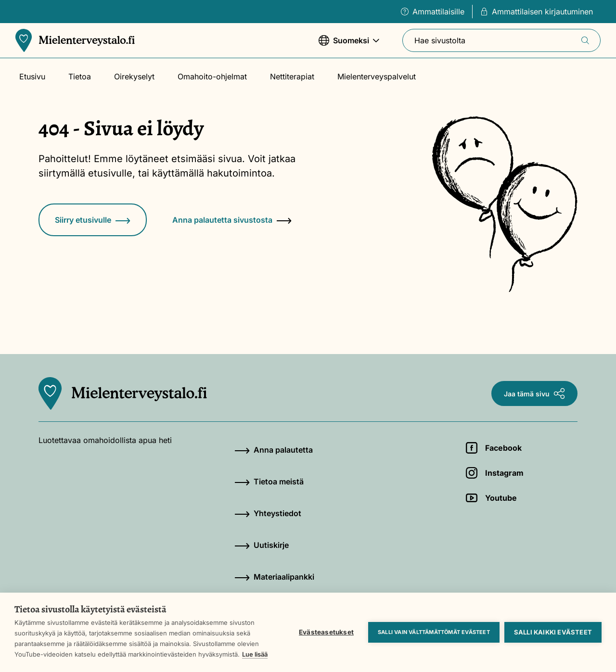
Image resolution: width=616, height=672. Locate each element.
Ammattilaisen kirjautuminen (537, 12)
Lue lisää (255, 654)
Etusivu (32, 76)
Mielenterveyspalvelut (377, 76)
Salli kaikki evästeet (553, 632)
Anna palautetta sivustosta (232, 220)
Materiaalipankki (274, 577)
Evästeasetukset (326, 632)
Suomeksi (349, 45)
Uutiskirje (262, 545)
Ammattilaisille (433, 12)
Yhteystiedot (268, 513)
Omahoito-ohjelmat (212, 76)
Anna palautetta (274, 450)
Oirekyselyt (134, 76)
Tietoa (80, 76)
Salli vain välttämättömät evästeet (434, 632)
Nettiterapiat (292, 76)
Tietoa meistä (269, 482)
